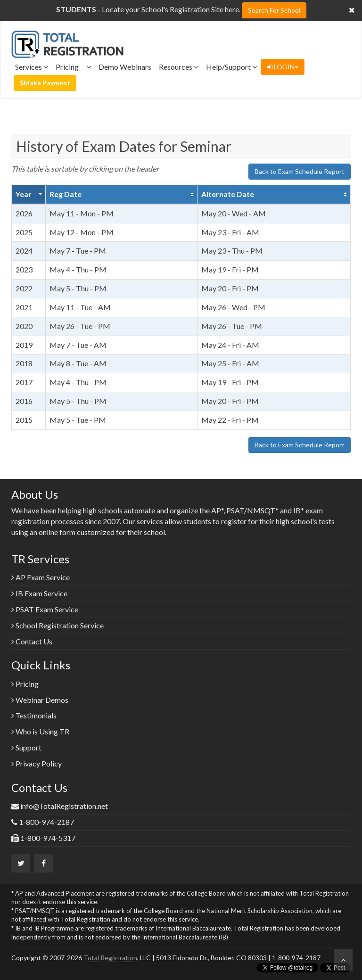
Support (26, 747)
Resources (179, 67)
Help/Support (231, 67)
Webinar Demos (40, 700)
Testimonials (34, 715)
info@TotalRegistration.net (64, 806)
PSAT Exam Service (45, 609)
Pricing (73, 67)
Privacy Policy (37, 763)
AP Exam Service (41, 577)
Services (32, 67)
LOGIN (283, 67)
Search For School (274, 10)
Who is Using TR (40, 731)
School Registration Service (58, 625)
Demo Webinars (125, 67)
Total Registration (110, 958)
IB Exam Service (39, 593)
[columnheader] (29, 194)
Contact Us (32, 641)
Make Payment (45, 83)
